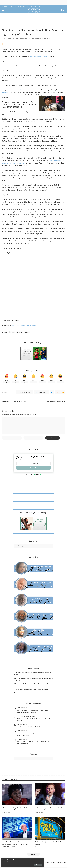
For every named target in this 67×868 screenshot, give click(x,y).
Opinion (38, 38)
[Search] (64, 10)
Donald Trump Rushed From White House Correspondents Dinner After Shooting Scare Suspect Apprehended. (16, 845)
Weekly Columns (46, 38)
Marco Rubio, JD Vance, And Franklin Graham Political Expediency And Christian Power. (34, 744)
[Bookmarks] (61, 10)
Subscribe (33, 469)
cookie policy (22, 861)
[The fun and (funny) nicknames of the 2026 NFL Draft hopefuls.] (50, 829)
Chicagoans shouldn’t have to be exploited (14, 234)
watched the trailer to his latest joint (41, 56)
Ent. (30, 38)
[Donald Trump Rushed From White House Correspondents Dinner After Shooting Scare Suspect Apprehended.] (17, 829)
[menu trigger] (3, 10)
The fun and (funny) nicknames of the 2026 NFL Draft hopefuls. (32, 691)
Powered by (34, 476)
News (34, 38)
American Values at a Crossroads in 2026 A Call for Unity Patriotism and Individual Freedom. (32, 712)
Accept (21, 864)
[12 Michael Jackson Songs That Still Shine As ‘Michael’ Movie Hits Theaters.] (17, 795)
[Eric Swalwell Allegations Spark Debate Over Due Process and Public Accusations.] (50, 795)
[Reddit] (57, 393)
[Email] (63, 393)
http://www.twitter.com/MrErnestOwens (25, 325)
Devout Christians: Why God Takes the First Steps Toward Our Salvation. (33, 721)
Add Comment (24, 38)
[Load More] (33, 855)
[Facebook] (25, 393)
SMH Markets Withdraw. (22, 694)
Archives (33, 755)
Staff (5, 38)
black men (8, 92)
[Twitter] (41, 393)
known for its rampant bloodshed (18, 90)
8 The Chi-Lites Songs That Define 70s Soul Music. (30, 728)
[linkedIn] (52, 393)
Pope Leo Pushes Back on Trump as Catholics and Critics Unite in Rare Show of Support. (34, 735)
